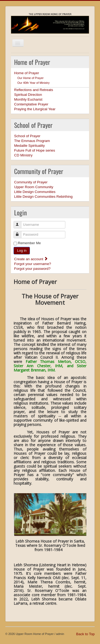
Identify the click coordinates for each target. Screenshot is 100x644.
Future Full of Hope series (35, 150)
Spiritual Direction (28, 95)
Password (20, 232)
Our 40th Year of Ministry (33, 83)
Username (20, 222)
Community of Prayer (31, 182)
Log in (22, 250)
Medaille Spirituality (29, 146)
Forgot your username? (33, 264)
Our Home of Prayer (30, 78)
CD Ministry (23, 155)
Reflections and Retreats (34, 90)
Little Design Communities (35, 192)
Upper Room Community (34, 187)
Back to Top (85, 634)
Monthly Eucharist (28, 99)
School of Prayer (27, 136)
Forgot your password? (32, 269)
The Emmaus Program (32, 141)
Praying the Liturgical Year (35, 109)
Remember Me (29, 243)
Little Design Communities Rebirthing (43, 197)
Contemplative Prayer (31, 104)
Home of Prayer (27, 73)
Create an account (31, 259)
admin (60, 634)
